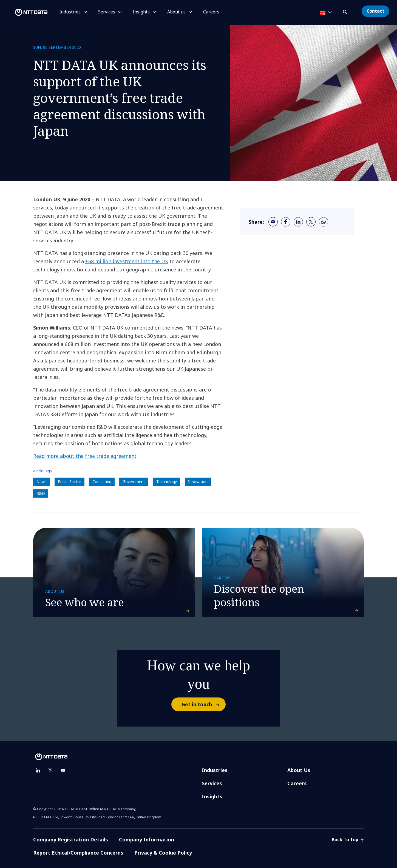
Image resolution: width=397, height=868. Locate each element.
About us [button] (176, 12)
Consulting (102, 482)
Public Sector (70, 482)
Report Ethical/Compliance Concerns (78, 853)
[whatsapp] (324, 222)
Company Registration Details (71, 839)
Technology (167, 482)
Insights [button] (141, 12)
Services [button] (107, 12)
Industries (215, 770)
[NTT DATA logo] (25, 12)
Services (212, 783)
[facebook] (286, 222)
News (42, 482)
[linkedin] (298, 222)
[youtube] (63, 770)
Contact (375, 11)
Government (134, 482)
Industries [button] (70, 12)
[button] (346, 11)
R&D (41, 493)
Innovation (198, 482)
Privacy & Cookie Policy (163, 853)
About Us (299, 770)
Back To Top (348, 839)
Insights (212, 796)
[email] (273, 222)
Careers (211, 12)
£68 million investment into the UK (127, 261)
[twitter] (311, 222)
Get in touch (203, 704)
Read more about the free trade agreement (85, 456)
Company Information (147, 839)
